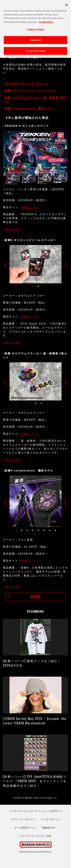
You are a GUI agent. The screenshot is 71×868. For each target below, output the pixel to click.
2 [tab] (38, 286)
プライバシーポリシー (23, 819)
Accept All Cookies (35, 49)
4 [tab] (33, 530)
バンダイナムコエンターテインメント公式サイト (36, 811)
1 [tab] (33, 286)
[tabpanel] (35, 264)
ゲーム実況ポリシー (25, 828)
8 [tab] (55, 530)
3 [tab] (41, 403)
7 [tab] (50, 530)
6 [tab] (44, 530)
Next (64, 265)
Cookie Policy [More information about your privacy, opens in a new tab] (46, 20)
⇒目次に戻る (12, 229)
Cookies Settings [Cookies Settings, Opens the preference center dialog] (35, 28)
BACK (35, 597)
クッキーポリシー (51, 819)
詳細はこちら (30, 207)
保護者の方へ (49, 828)
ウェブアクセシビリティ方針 (35, 836)
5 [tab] (38, 530)
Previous (7, 265)
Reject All (36, 38)
